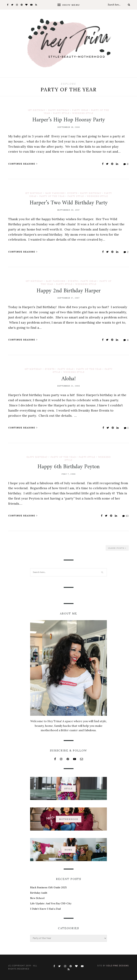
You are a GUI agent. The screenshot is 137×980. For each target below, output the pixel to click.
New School (37, 898)
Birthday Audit (39, 893)
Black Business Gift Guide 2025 (48, 887)
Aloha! (68, 379)
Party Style (61, 113)
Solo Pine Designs (118, 966)
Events (72, 193)
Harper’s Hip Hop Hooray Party (69, 120)
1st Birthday (36, 110)
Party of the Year (52, 196)
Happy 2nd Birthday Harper (69, 291)
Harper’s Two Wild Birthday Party (69, 203)
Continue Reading (23, 164)
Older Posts (117, 548)
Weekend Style (83, 113)
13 (126, 516)
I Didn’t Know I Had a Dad (45, 909)
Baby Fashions (55, 193)
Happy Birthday (59, 110)
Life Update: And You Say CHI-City (51, 903)
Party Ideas (80, 110)
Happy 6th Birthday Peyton (69, 467)
